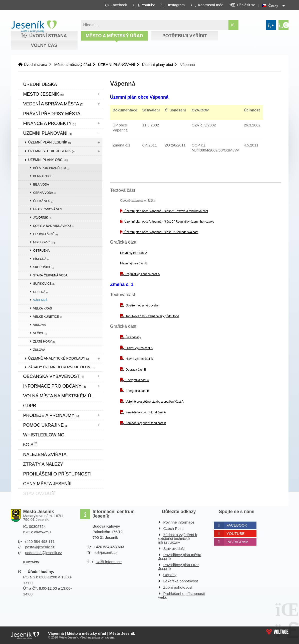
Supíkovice (44, 284)
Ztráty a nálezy (43, 464)
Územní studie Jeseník (51, 151)
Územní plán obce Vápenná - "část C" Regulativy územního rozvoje (169, 222)
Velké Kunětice (48, 317)
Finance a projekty (50, 123)
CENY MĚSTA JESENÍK (48, 484)
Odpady (170, 575)
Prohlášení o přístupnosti (57, 474)
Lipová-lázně (46, 234)
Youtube (236, 533)
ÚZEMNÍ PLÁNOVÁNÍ (117, 64)
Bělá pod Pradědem (51, 168)
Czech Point (174, 528)
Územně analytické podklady (59, 358)
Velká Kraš (43, 308)
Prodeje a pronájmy (51, 415)
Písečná (41, 259)
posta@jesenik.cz (40, 547)
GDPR (30, 406)
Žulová (39, 350)
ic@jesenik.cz (106, 552)
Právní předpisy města (52, 114)
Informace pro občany (55, 386)
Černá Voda (45, 193)
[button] (207, 5)
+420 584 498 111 (39, 541)
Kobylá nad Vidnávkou (54, 226)
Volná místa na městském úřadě (63, 396)
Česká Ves (43, 201)
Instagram (237, 542)
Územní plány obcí (157, 64)
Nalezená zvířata (45, 454)
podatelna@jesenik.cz (43, 553)
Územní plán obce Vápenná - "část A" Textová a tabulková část (166, 211)
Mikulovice (44, 242)
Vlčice (40, 333)
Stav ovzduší (174, 548)
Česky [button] (273, 6)
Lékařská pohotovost (181, 581)
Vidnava (40, 325)
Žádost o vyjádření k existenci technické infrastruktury (178, 538)
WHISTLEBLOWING (44, 435)
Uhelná (41, 292)
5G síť (30, 445)
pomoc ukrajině (46, 425)
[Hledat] (233, 25)
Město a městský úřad (114, 36)
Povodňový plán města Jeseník (180, 557)
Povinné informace (179, 522)
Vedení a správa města (53, 104)
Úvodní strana (34, 27)
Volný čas (44, 45)
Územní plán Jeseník (50, 142)
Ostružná (42, 251)
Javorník (42, 218)
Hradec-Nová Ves (48, 209)
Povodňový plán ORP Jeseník (179, 567)
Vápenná (40, 300)
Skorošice (44, 267)
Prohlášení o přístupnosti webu (182, 595)
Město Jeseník (44, 94)
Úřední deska (40, 84)
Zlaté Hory (44, 342)
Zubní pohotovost (178, 587)
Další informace (109, 562)
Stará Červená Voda (51, 275)
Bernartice (43, 176)
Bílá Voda (41, 185)
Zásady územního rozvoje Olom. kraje (65, 367)
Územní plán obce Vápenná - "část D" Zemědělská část (161, 232)
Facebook (237, 525)
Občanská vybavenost (54, 376)
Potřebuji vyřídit (185, 36)
